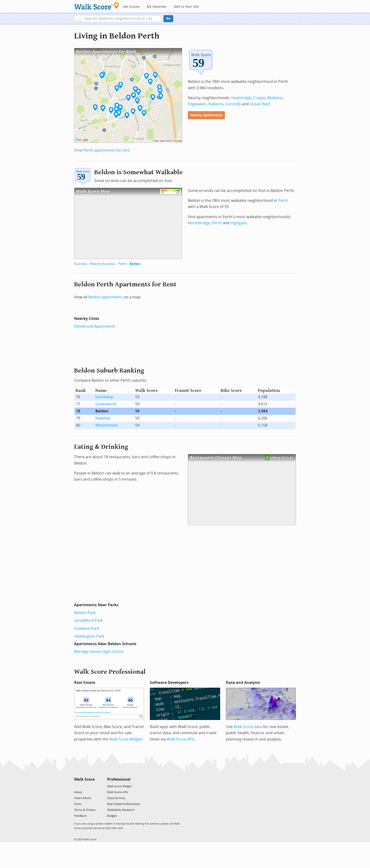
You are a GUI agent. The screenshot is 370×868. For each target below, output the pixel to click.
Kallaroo (216, 104)
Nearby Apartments (206, 115)
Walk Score (84, 779)
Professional (119, 779)
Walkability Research (121, 810)
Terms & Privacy (85, 810)
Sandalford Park (88, 620)
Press (78, 804)
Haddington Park (89, 636)
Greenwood (106, 404)
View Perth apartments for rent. (102, 150)
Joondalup (104, 397)
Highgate (239, 223)
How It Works (83, 798)
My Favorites (157, 7)
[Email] (91, 786)
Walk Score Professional (110, 672)
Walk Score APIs (181, 739)
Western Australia (102, 264)
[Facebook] (84, 786)
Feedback (80, 816)
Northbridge (199, 223)
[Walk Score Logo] (97, 6)
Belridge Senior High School (99, 652)
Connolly (233, 104)
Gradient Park (86, 629)
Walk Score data (248, 727)
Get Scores (131, 7)
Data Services (116, 798)
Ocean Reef (260, 104)
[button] (78, 19)
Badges (112, 816)
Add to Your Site (186, 7)
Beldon (135, 264)
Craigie (259, 98)
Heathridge (241, 98)
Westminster (107, 425)
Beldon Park (85, 613)
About (78, 792)
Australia (80, 264)
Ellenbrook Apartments (95, 326)
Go (168, 19)
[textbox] (122, 19)
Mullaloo (275, 98)
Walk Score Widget (126, 739)
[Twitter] (77, 786)
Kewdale (103, 418)
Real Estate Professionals (124, 804)
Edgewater (197, 104)
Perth (122, 264)
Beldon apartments (105, 297)
